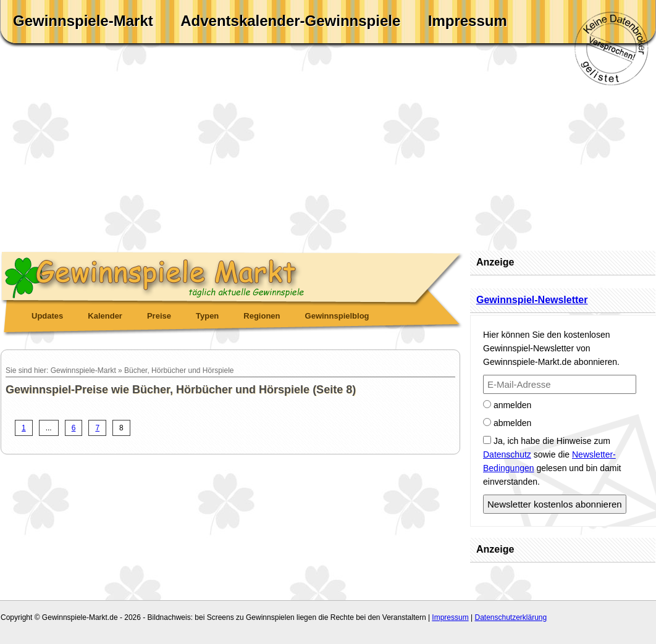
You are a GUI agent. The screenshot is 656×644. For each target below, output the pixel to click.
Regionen (262, 316)
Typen (207, 316)
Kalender (105, 316)
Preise (159, 316)
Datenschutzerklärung (511, 617)
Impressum (468, 21)
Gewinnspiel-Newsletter (532, 300)
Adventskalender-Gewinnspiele (290, 21)
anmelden (507, 405)
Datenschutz (507, 454)
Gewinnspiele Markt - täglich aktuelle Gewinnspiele (232, 275)
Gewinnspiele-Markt (83, 21)
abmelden (507, 423)
